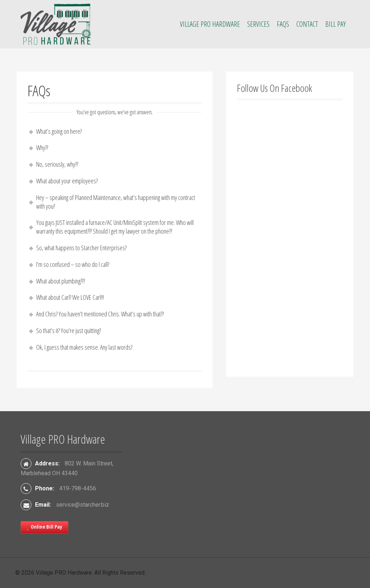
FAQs (283, 24)
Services (258, 24)
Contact (307, 24)
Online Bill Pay (44, 527)
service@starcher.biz (83, 505)
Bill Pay (335, 24)
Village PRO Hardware (210, 24)
